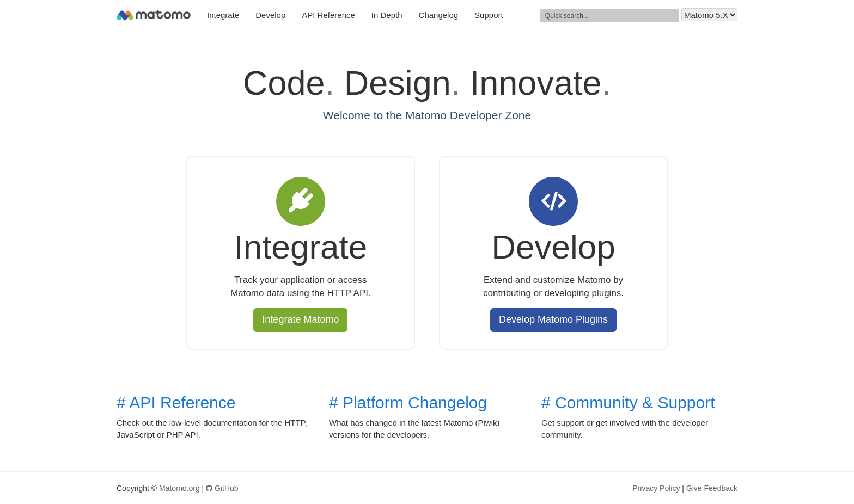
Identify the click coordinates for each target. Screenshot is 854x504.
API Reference (328, 15)
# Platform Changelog (408, 402)
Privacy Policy (656, 488)
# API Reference (176, 402)
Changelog (439, 15)
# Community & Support (628, 402)
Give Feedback (712, 488)
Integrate (223, 15)
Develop (270, 15)
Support (489, 15)
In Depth (387, 15)
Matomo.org (179, 488)
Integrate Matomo (300, 319)
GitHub (222, 488)
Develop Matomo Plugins (553, 319)
